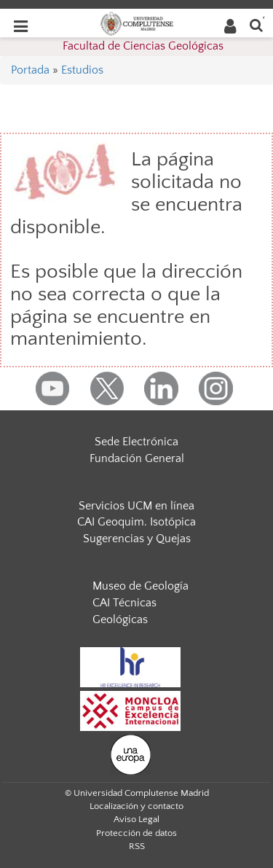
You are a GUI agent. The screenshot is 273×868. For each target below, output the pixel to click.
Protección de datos (136, 833)
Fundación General (137, 458)
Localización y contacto (136, 806)
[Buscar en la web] (256, 24)
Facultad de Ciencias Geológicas (143, 46)
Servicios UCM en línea (136, 506)
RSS (137, 846)
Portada (30, 70)
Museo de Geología (141, 586)
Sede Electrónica (136, 442)
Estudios (82, 70)
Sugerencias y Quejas (137, 539)
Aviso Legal (136, 819)
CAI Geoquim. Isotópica (136, 522)
